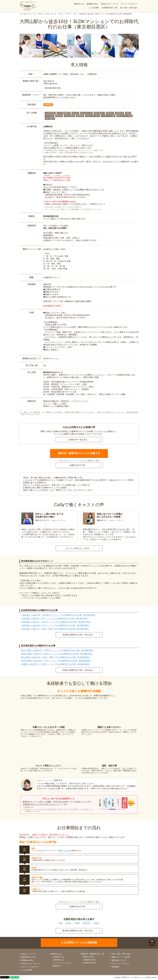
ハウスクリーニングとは (62, 963)
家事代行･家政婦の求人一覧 (93, 954)
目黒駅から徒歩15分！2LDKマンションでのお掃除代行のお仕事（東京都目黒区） (56, 664)
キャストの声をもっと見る (78, 548)
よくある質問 (94, 8)
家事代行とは (79, 4)
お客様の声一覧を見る (78, 440)
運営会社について (119, 960)
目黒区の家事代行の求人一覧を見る (78, 670)
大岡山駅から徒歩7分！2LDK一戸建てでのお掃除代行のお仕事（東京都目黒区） (56, 629)
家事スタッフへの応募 (121, 957)
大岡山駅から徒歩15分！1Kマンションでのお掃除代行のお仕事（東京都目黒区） (56, 625)
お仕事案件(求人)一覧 (109, 8)
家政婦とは (57, 966)
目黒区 (75, 14)
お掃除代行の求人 (90, 960)
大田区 (77, 923)
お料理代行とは (59, 960)
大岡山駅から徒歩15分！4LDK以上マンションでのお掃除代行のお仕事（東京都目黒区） (59, 615)
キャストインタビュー (129, 4)
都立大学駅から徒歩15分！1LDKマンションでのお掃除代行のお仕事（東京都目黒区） (58, 650)
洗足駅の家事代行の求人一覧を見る (78, 635)
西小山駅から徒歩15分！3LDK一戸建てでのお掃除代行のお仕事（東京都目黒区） (56, 657)
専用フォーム (63, 851)
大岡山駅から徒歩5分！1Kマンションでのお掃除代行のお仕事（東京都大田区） (55, 619)
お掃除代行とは (59, 957)
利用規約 (115, 967)
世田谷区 (87, 923)
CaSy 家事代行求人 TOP (28, 14)
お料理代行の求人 (90, 963)
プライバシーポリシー (121, 963)
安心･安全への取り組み (129, 8)
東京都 (61, 14)
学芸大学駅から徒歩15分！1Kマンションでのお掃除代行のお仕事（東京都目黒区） (57, 661)
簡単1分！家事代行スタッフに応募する (79, 453)
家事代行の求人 (89, 957)
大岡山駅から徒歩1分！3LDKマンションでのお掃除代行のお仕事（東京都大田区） (57, 622)
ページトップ (152, 944)
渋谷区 (96, 923)
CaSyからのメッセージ (110, 4)
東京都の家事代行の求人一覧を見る (78, 931)
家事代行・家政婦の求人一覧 (47, 14)
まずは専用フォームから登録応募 (79, 943)
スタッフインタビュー (30, 967)
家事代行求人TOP (78, 465)
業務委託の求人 (92, 4)
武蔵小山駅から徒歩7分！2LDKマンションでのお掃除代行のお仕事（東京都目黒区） (58, 654)
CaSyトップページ (29, 954)
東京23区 (68, 14)
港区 (61, 923)
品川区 (68, 923)
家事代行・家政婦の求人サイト (28, 6)
